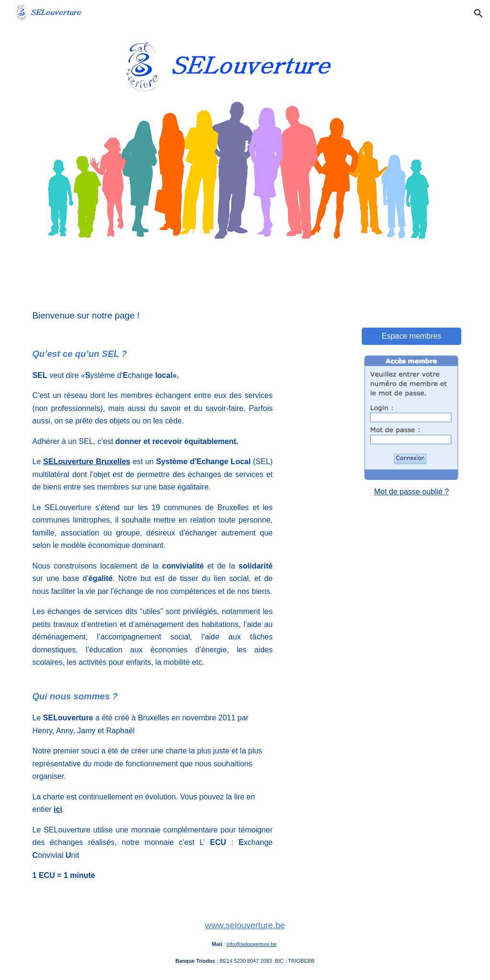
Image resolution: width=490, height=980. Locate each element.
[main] (153, 599)
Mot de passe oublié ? (412, 492)
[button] (479, 13)
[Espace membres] (412, 336)
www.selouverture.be (245, 925)
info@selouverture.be (251, 944)
